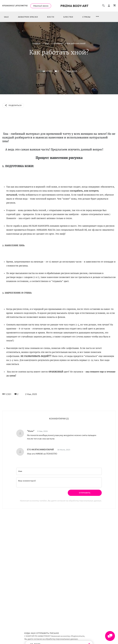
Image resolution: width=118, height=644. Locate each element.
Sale (6, 17)
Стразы (86, 17)
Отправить (85, 493)
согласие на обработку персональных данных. (79, 501)
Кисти (51, 17)
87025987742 (22, 6)
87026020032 (8, 6)
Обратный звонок (41, 6)
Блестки (68, 17)
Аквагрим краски (28, 17)
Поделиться (13, 106)
